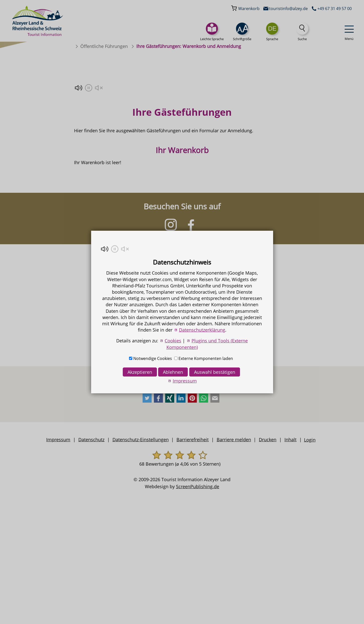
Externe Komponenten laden (206, 358)
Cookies (173, 341)
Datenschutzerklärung (202, 330)
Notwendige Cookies (153, 358)
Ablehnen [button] (173, 372)
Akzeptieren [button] (140, 372)
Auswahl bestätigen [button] (215, 372)
